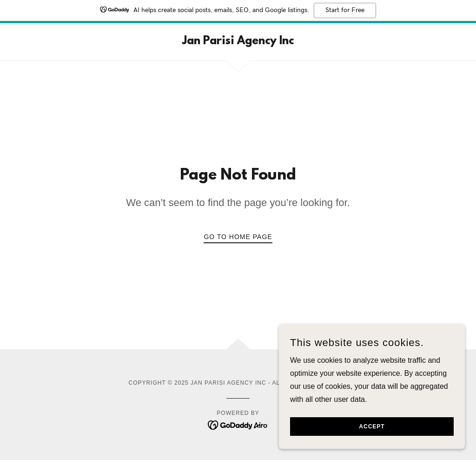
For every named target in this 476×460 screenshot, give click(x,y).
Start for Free (345, 10)
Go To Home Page (238, 237)
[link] (238, 42)
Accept (372, 440)
